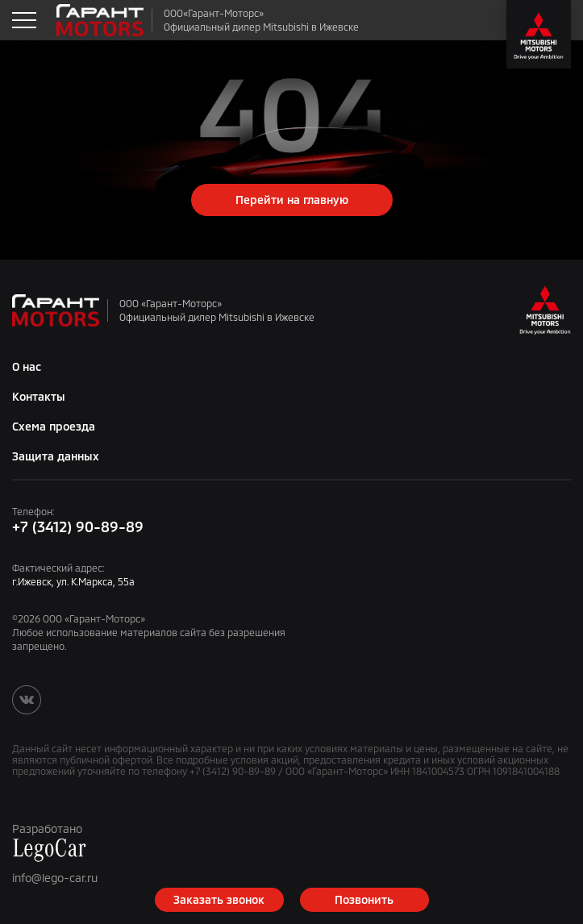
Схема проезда (54, 426)
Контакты (39, 396)
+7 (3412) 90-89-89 (78, 527)
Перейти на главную (292, 200)
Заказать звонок (219, 899)
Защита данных (56, 456)
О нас (27, 366)
